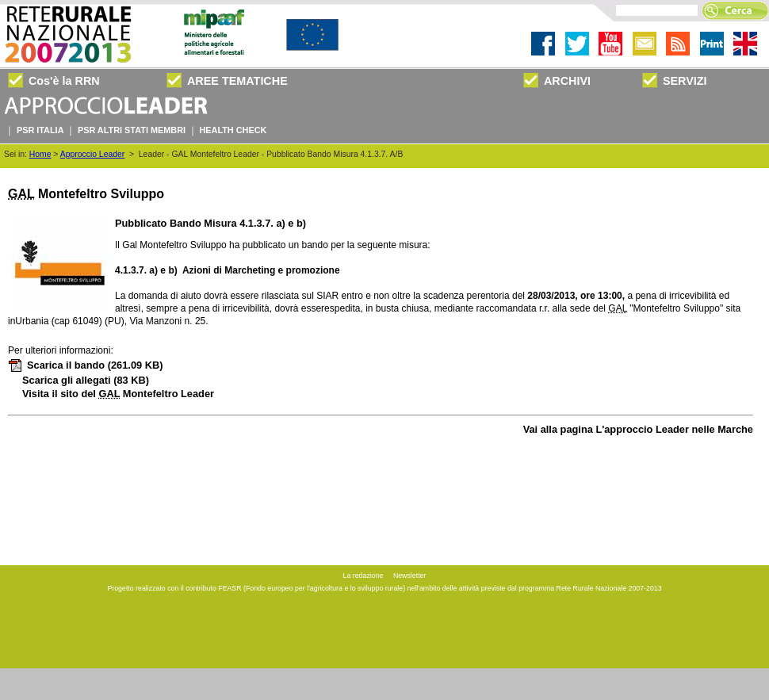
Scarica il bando (85, 365)
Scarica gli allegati (86, 380)
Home (40, 154)
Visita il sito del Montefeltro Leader (118, 394)
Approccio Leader (92, 154)
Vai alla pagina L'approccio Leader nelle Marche (638, 429)
